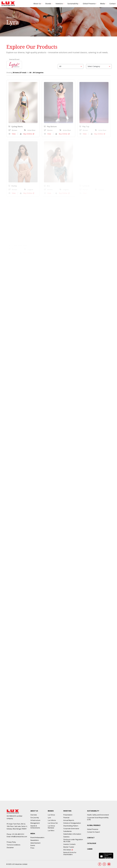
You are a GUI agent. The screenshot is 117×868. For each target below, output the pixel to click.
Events (33, 845)
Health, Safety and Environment (98, 815)
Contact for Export (93, 832)
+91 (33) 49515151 (18, 834)
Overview (34, 815)
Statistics (66, 837)
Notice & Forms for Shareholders (70, 853)
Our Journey (35, 818)
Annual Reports (69, 820)
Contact (113, 4)
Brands (48, 4)
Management (35, 823)
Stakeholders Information (72, 834)
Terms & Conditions (13, 845)
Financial (66, 818)
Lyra (49, 818)
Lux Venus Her (53, 823)
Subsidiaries (68, 831)
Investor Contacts (69, 844)
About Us (37, 4)
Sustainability (73, 4)
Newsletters (35, 840)
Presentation (68, 815)
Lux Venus (51, 815)
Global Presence (89, 4)
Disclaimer (10, 848)
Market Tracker (69, 847)
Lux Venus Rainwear (51, 827)
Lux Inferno (52, 820)
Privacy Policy (11, 842)
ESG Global (68, 850)
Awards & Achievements (35, 827)
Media (102, 4)
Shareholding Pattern (71, 826)
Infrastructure (35, 820)
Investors (59, 4)
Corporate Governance (71, 829)
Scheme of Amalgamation (72, 823)
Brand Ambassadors (37, 837)
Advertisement (35, 843)
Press (32, 848)
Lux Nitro (51, 831)
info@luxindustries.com (19, 837)
